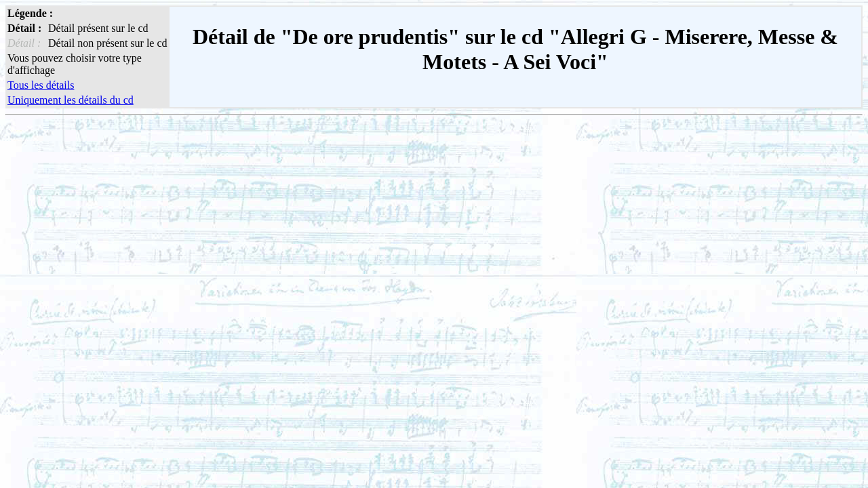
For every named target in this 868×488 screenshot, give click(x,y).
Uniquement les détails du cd (71, 100)
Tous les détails (41, 85)
